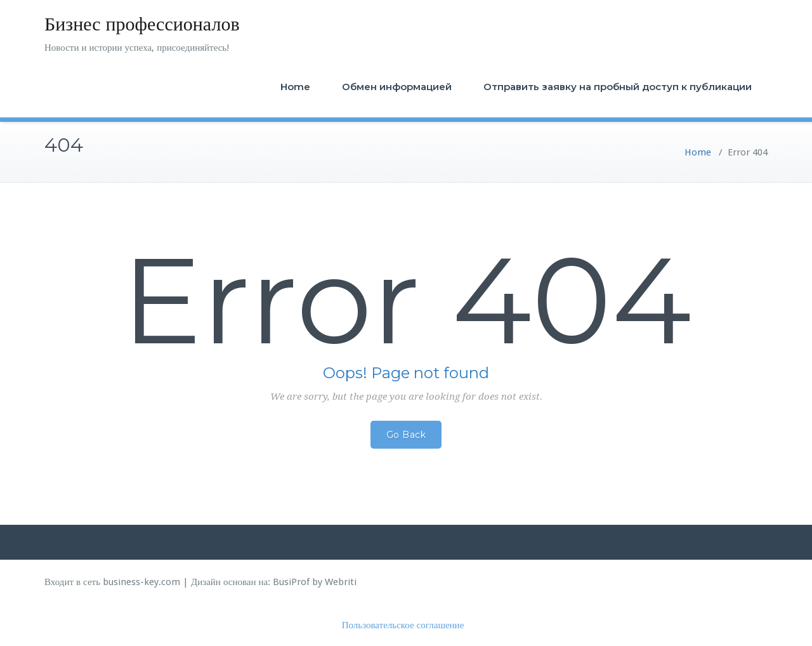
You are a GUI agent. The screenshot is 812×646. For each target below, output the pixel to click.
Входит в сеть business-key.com (112, 582)
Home (295, 87)
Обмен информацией (397, 87)
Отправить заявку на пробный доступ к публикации (618, 87)
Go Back (406, 435)
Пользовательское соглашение (403, 625)
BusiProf (291, 582)
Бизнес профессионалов (142, 24)
